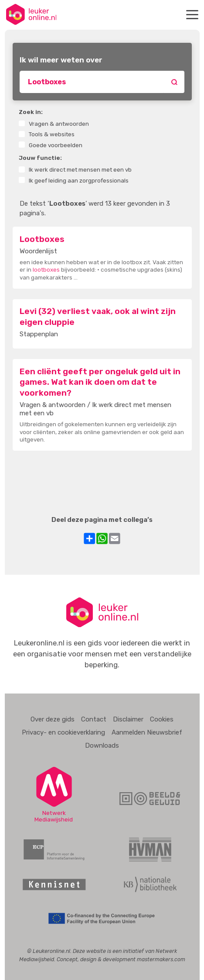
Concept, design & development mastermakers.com (121, 959)
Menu (194, 14)
